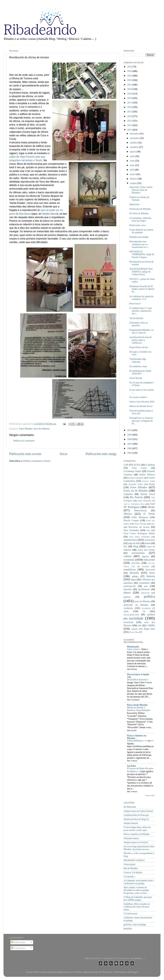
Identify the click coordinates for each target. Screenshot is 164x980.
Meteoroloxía (140, 510)
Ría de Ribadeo (131, 868)
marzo (133, 174)
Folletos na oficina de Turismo (139, 198)
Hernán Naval (148, 494)
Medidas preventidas (139, 237)
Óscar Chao (134, 632)
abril (132, 170)
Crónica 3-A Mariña (133, 872)
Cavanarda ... (130, 876)
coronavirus (138, 553)
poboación (145, 593)
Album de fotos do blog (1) (136, 819)
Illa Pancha (136, 497)
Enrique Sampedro (136, 478)
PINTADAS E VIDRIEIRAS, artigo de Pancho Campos (142, 254)
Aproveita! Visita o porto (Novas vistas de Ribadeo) (141, 190)
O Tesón (149, 514)
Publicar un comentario (24, 441)
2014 (130, 116)
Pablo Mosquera (140, 517)
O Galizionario (131, 914)
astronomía (150, 540)
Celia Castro (139, 468)
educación (149, 560)
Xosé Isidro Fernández (139, 537)
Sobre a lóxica (134, 649)
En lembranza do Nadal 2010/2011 (140, 372)
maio (133, 165)
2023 (130, 76)
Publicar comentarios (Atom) (37, 461)
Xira (148, 530)
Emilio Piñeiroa (147, 475)
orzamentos (144, 583)
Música (128, 514)
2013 (130, 121)
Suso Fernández (131, 530)
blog (136, 546)
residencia (128, 608)
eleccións (136, 563)
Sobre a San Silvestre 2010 (142, 402)
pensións (128, 589)
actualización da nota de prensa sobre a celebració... (141, 340)
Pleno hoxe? (135, 304)
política (149, 596)
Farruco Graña (149, 481)
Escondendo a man (138, 366)
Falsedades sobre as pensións (139, 324)
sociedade (136, 618)
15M (126, 465)
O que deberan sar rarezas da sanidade (141, 231)
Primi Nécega (140, 524)
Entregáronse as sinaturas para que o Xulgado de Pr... (141, 421)
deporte (145, 556)
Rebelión (128, 929)
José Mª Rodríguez (139, 505)
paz (146, 586)
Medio (151, 507)
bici (125, 546)
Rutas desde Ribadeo (137, 705)
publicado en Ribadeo (136, 605)
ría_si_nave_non (131, 614)
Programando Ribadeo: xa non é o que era (141, 331)
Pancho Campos (131, 520)
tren (140, 625)
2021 (130, 85)
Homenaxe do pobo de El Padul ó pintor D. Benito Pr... (142, 289)
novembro (135, 138)
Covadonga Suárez (133, 471)
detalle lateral (50, 214)
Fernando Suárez (136, 484)
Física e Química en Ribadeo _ (137, 737)
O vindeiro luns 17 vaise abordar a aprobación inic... (141, 311)
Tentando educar (131, 838)
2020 (130, 89)
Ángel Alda (149, 629)
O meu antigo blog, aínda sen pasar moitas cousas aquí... (137, 829)
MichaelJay (107, 972)
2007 (130, 444)
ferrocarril (150, 570)
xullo (133, 156)
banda (148, 543)
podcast (127, 597)
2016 (130, 107)
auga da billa (134, 543)
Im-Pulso (131, 766)
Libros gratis (129, 864)
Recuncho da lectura (139, 527)
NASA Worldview (135, 741)
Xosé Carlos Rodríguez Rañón (139, 533)
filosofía (134, 573)
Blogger (134, 972)
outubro (134, 143)
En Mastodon (130, 807)
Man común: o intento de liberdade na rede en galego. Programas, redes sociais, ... (137, 890)
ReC (153, 524)
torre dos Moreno (42, 429)
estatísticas (130, 569)
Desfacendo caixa (138, 225)
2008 (130, 439)
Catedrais (151, 465)
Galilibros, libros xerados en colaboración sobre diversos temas (137, 907)
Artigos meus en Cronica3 (136, 842)
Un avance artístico (138, 397)
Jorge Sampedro (145, 501)
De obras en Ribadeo (139, 213)
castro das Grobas (146, 550)
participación (130, 586)
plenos (127, 593)
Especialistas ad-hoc (139, 347)
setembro (135, 147)
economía (129, 560)
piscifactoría (144, 589)
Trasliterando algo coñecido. (138, 360)
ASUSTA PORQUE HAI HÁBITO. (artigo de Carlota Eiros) (141, 272)
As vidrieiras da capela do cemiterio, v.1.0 (141, 298)
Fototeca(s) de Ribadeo (140, 209)
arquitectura (130, 540)
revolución (146, 608)
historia (151, 576)
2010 (130, 430)
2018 (130, 98)
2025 (130, 67)
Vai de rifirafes (136, 318)
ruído (126, 611)
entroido (146, 566)
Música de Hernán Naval (141, 406)
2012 (130, 125)
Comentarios (18, 948)
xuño (133, 161)
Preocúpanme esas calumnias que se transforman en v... (139, 244)
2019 (130, 94)
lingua (133, 579)
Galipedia (128, 494)
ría (144, 611)
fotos (152, 573)
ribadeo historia (131, 823)
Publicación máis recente (25, 454)
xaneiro (134, 183)
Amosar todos (150, 795)
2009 (130, 435)
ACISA (137, 465)
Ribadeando (133, 647)
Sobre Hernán (136, 378)
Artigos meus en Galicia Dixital (138, 811)
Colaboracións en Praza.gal (136, 815)
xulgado (134, 629)
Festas (152, 484)
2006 (130, 448)
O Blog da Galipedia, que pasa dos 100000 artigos (138, 898)
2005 (130, 453)
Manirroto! (134, 204)
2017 (130, 103)
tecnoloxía (128, 622)
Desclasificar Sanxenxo (138, 680)
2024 (130, 71)
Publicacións (18, 942)
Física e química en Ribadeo (137, 834)
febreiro (134, 179)
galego (135, 576)
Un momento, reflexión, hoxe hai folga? (140, 219)
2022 (130, 80)
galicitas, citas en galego (135, 924)
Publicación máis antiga (101, 454)
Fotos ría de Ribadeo (136, 491)
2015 (130, 112)
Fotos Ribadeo (26, 429)
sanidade (151, 614)
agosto (133, 152)
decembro (135, 134)
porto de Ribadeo (142, 601)
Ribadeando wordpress (134, 860)
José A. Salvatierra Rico (134, 504)
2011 (130, 130)
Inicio (64, 454)
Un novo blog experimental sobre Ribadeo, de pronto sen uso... (139, 848)
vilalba (151, 625)
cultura (127, 556)
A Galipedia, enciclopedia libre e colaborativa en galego (139, 882)
